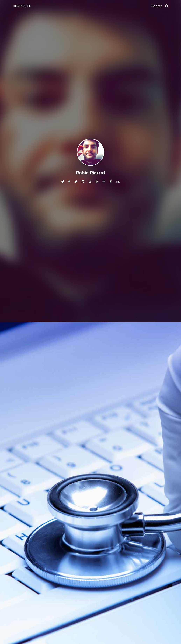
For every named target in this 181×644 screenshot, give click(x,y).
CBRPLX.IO (21, 6)
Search (160, 6)
